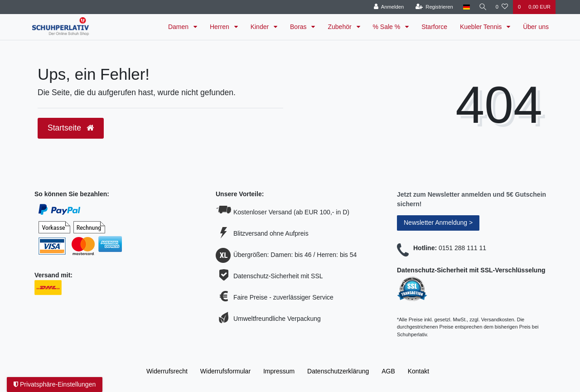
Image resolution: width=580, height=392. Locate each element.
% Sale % (388, 27)
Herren (220, 27)
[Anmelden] (386, 7)
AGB (388, 371)
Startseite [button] (71, 128)
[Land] (464, 7)
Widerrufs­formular (225, 371)
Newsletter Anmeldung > (438, 223)
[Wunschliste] (502, 7)
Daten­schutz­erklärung (338, 371)
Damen (179, 27)
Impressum (279, 371)
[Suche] (482, 7)
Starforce (434, 27)
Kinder (261, 27)
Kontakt (418, 371)
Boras (299, 27)
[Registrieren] (432, 7)
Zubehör (340, 27)
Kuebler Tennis (482, 27)
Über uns (536, 27)
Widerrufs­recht (167, 371)
